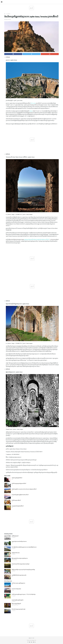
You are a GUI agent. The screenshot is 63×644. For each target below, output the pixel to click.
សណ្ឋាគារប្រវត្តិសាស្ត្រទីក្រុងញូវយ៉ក (18, 600)
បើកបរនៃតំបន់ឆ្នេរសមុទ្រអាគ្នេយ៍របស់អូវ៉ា (19, 609)
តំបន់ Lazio (33, 103)
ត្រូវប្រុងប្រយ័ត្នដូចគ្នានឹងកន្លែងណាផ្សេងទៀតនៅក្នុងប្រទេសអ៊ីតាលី (37, 239)
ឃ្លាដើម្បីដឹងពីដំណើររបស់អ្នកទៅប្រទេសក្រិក (19, 575)
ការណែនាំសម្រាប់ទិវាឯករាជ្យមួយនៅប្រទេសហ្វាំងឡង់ (21, 564)
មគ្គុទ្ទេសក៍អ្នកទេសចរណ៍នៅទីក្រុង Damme (19, 541)
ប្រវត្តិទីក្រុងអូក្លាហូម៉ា (15, 536)
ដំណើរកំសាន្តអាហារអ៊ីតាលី (16, 500)
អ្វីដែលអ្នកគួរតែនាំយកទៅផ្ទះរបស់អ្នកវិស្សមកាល (20, 558)
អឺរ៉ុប (5, 14)
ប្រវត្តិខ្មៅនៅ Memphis (16, 553)
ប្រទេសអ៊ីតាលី (8, 14)
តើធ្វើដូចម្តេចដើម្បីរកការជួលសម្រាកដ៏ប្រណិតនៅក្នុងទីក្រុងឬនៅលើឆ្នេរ (23, 570)
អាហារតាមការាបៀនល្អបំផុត (16, 589)
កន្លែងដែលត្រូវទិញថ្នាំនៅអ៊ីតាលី (17, 478)
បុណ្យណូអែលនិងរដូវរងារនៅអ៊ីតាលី (18, 506)
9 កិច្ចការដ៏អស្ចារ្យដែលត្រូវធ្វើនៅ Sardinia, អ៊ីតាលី (20, 495)
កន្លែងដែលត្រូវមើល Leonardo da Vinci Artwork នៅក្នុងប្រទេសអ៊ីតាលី (24, 489)
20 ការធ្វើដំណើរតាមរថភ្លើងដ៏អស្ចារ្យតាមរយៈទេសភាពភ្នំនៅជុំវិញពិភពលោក (24, 547)
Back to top (32, 638)
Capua (31, 111)
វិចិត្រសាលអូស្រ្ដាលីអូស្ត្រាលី (16, 604)
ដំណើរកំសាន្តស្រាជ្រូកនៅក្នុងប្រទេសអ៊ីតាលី (19, 483)
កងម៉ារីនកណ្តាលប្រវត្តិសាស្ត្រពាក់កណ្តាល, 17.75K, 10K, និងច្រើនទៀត (24, 594)
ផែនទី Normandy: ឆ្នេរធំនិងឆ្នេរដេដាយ (18, 583)
